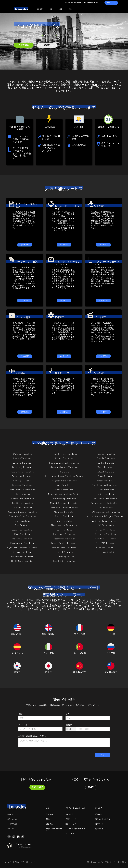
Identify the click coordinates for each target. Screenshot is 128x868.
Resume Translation (106, 454)
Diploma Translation (22, 454)
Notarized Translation (64, 512)
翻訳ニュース (12, 829)
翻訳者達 (98, 815)
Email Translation (22, 534)
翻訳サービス (71, 819)
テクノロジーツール (54, 830)
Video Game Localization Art (106, 499)
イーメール (23, 725)
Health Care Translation (22, 561)
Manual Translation (64, 490)
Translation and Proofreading (106, 485)
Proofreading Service (64, 557)
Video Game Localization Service (106, 503)
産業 (51, 9)
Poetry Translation (64, 530)
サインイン (111, 3)
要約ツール (99, 824)
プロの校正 (70, 834)
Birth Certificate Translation (22, 490)
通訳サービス (71, 824)
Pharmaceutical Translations (64, 525)
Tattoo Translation (106, 467)
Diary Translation (22, 521)
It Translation (64, 472)
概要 (61, 9)
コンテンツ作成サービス (75, 829)
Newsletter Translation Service (64, 508)
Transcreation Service (106, 481)
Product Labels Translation (64, 548)
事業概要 (40, 9)
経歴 (48, 819)
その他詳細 (25, 245)
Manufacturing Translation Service (64, 494)
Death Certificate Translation (22, 517)
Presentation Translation (64, 539)
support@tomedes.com (23, 847)
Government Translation (22, 557)
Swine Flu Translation (106, 548)
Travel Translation (106, 490)
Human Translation (64, 459)
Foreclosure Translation (106, 539)
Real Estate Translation (64, 561)
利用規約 (16, 862)
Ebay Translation (22, 525)
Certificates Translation (106, 534)
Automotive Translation (22, 476)
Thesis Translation (106, 476)
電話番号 (69, 725)
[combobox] (71, 729)
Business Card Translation (22, 499)
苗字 (68, 714)
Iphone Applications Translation (64, 467)
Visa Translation (106, 508)
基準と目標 (25, 862)
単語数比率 (99, 829)
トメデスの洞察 (12, 824)
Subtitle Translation (106, 459)
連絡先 (72, 9)
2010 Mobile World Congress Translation (106, 517)
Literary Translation (22, 459)
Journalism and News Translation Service (64, 476)
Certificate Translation (22, 503)
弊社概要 (50, 815)
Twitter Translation (106, 494)
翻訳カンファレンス (103, 819)
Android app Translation (22, 472)
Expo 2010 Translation (106, 543)
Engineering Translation (22, 539)
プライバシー (35, 862)
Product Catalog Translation (64, 543)
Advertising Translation (22, 467)
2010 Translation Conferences (106, 521)
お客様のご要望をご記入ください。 (33, 736)
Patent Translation (64, 521)
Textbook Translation (106, 472)
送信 (102, 755)
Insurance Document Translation (64, 463)
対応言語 (69, 815)
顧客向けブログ (12, 819)
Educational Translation (22, 530)
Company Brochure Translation (22, 512)
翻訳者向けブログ (13, 815)
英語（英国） (48, 634)
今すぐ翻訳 (24, 45)
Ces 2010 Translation (106, 530)
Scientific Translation (22, 463)
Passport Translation (64, 517)
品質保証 (50, 824)
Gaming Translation (22, 552)
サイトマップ (6, 862)
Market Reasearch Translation (64, 503)
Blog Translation (22, 494)
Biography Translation (22, 485)
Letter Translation (64, 485)
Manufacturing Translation (64, 499)
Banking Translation (22, 481)
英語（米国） (17, 634)
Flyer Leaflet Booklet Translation (22, 548)
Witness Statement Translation (106, 512)
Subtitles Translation (106, 463)
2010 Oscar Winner (106, 525)
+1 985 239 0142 (23, 844)
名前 (21, 714)
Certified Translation (22, 508)
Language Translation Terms (64, 481)
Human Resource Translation (64, 454)
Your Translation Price (106, 552)
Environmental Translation (22, 543)
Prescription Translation (64, 534)
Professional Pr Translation (64, 552)
